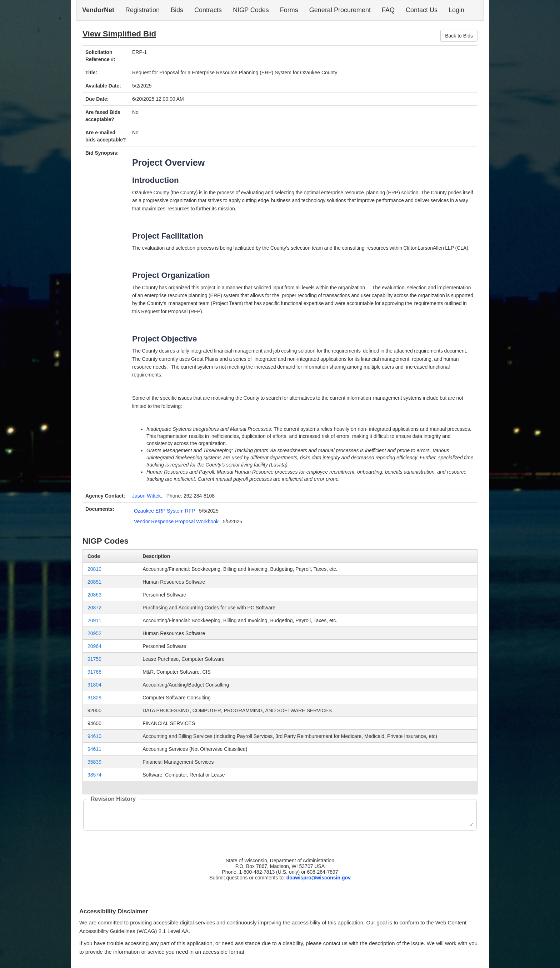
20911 (94, 620)
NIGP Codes (251, 10)
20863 (94, 595)
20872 (94, 608)
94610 (94, 736)
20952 (94, 633)
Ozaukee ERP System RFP (164, 511)
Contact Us (422, 10)
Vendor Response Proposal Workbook (176, 522)
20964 (94, 646)
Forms (289, 10)
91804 (94, 685)
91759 (94, 659)
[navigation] (280, 10)
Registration (142, 10)
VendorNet (98, 10)
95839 (94, 762)
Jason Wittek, (147, 496)
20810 (94, 569)
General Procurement (340, 10)
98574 (94, 775)
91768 (94, 672)
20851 (94, 582)
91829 (94, 698)
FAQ (388, 10)
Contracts (208, 10)
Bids (177, 10)
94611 (94, 749)
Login (456, 10)
